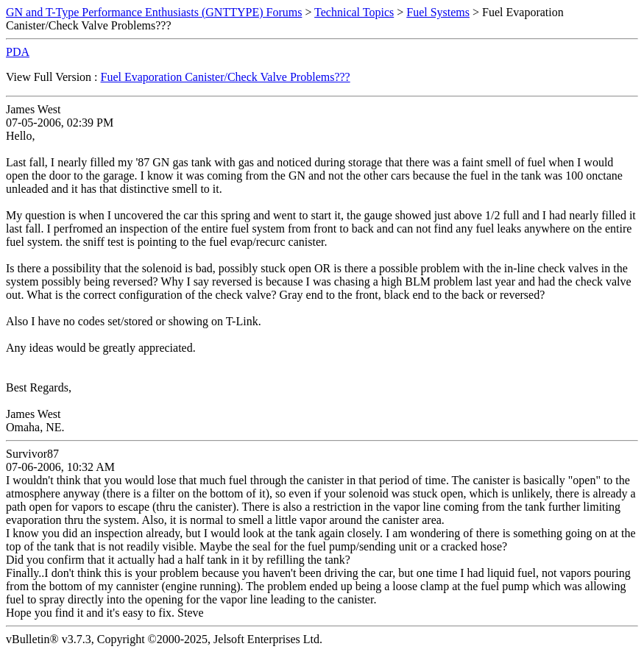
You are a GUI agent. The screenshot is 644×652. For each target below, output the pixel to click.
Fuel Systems (438, 12)
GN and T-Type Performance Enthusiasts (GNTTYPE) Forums (154, 12)
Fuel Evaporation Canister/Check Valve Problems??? (226, 77)
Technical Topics (354, 12)
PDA (18, 52)
